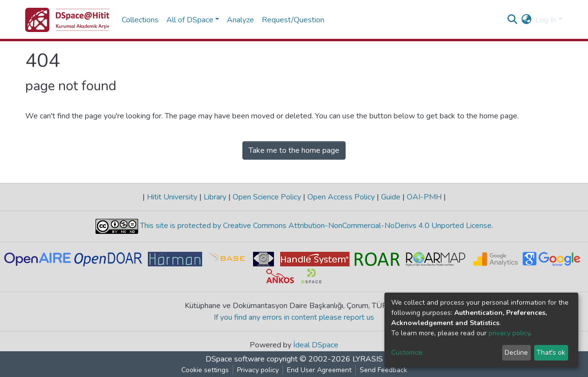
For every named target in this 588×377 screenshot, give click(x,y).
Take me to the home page (294, 150)
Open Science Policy (267, 197)
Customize (407, 352)
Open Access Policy (341, 197)
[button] (526, 20)
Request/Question (293, 20)
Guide (391, 197)
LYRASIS (368, 359)
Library (215, 197)
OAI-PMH (424, 197)
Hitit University (172, 197)
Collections (140, 20)
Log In (546, 20)
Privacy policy (258, 370)
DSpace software (235, 359)
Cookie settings (205, 370)
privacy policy (509, 333)
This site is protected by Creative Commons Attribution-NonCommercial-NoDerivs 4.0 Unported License (315, 226)
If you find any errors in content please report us (294, 317)
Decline (516, 352)
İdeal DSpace (316, 345)
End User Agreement (319, 370)
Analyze (240, 20)
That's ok (551, 352)
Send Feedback (383, 370)
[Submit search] (512, 20)
